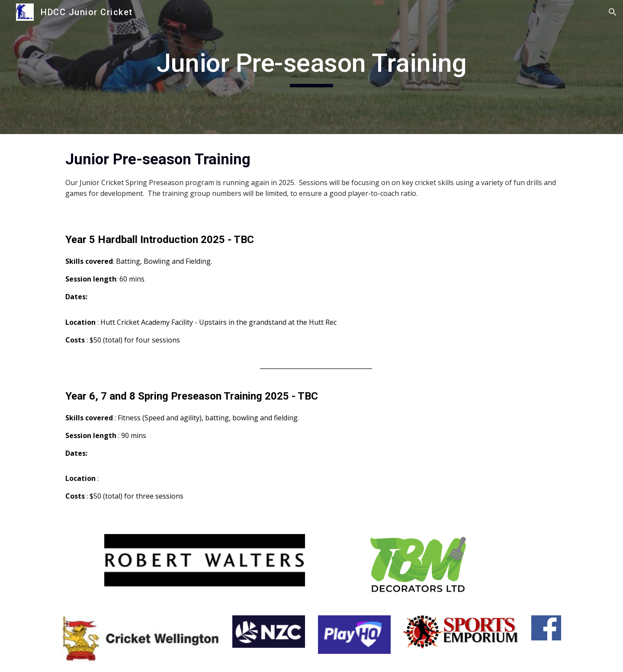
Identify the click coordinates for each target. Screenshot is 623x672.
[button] (613, 12)
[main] (311, 67)
